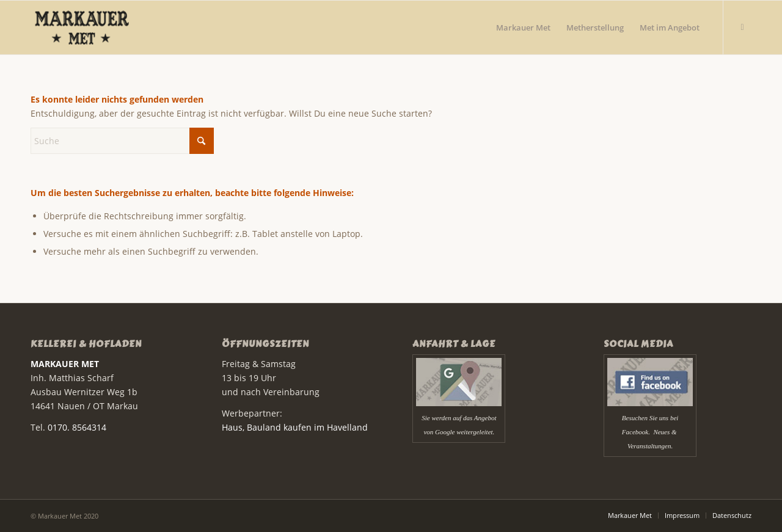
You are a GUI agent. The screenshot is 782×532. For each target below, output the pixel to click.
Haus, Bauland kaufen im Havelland (295, 427)
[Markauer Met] (100, 27)
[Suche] (122, 141)
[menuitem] (523, 27)
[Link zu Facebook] (742, 27)
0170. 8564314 (77, 427)
